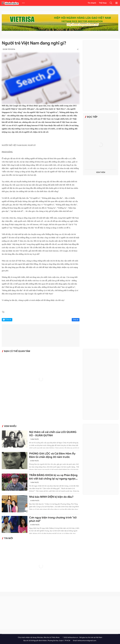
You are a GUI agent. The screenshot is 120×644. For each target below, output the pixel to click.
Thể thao (103, 3)
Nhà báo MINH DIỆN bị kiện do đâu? (51, 497)
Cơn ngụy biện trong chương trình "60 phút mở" (53, 519)
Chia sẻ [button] (8, 320)
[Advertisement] (101, 76)
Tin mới (8, 538)
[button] (111, 3)
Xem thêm (101, 172)
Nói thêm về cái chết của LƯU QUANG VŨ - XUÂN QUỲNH (53, 434)
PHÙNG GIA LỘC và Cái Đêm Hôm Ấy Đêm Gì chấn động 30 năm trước (52, 455)
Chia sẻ (76, 320)
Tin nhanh (92, 3)
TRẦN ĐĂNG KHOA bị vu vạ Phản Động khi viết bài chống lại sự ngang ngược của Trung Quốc (53, 477)
